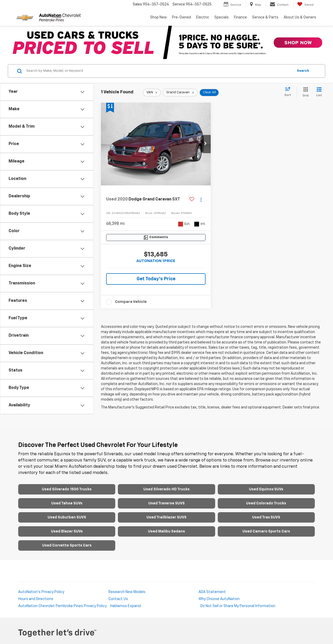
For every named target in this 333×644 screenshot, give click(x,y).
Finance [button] (240, 17)
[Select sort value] (289, 92)
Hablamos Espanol (126, 606)
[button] (206, 144)
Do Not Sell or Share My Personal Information (238, 606)
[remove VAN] (152, 93)
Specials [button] (222, 17)
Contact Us (118, 599)
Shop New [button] (158, 17)
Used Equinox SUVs (266, 489)
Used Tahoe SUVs (67, 503)
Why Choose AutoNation (219, 599)
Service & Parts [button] (265, 17)
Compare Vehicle (131, 302)
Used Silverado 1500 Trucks (67, 489)
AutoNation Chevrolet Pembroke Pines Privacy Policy (62, 606)
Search (303, 71)
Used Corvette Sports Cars (67, 545)
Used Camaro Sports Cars (266, 531)
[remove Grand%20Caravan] (180, 93)
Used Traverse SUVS (166, 503)
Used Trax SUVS (266, 517)
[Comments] (156, 238)
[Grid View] (305, 92)
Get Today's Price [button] (156, 279)
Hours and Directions (36, 599)
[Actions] (201, 200)
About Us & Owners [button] (300, 17)
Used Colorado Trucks (266, 503)
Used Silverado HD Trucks (166, 489)
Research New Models (127, 592)
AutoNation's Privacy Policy (41, 592)
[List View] (319, 92)
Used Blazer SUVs (67, 531)
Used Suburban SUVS (67, 517)
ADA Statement (212, 592)
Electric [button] (203, 17)
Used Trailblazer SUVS (166, 517)
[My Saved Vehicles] (305, 5)
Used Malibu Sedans (166, 531)
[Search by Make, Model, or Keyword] (159, 71)
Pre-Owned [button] (181, 17)
